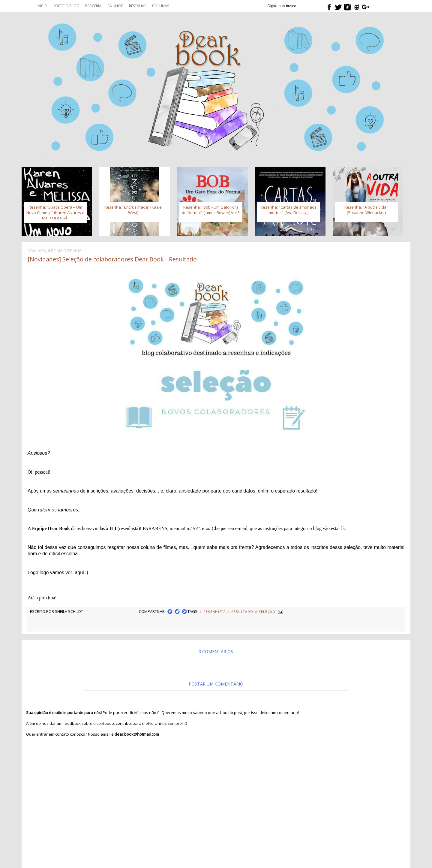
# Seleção (265, 612)
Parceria (93, 6)
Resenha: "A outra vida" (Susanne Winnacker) (366, 210)
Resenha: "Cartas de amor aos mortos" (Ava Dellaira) (288, 210)
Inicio (42, 6)
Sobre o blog (66, 6)
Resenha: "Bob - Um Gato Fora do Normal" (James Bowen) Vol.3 (211, 210)
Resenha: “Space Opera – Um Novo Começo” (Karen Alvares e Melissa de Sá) (55, 212)
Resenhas (138, 6)
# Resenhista (213, 612)
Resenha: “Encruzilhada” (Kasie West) (133, 210)
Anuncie (115, 6)
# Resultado (240, 612)
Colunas (160, 6)
